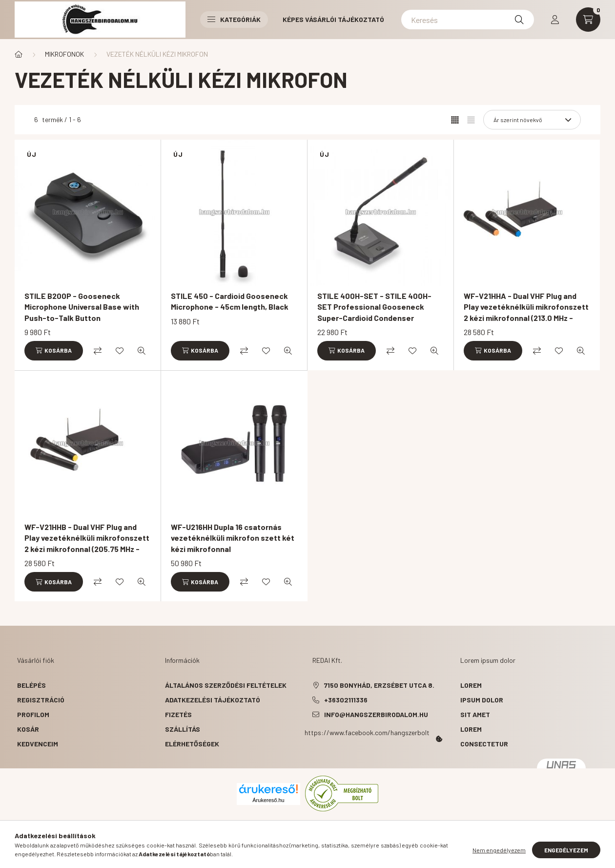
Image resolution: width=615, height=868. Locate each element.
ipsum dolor (482, 700)
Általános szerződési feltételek (226, 685)
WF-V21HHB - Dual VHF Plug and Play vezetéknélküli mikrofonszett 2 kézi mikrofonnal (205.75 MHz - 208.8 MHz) (87, 543)
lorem (471, 685)
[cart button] (588, 20)
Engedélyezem (566, 850)
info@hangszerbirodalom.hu (376, 714)
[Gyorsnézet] (142, 351)
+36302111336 (346, 700)
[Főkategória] (19, 54)
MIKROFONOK (64, 54)
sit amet (475, 714)
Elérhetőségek (192, 744)
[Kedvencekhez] (120, 351)
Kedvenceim (38, 744)
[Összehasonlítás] (98, 351)
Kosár (28, 729)
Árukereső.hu (268, 800)
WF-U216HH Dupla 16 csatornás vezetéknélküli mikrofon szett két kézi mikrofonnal (233, 538)
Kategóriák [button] (234, 19)
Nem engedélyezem (499, 850)
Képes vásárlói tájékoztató (333, 19)
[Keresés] (468, 20)
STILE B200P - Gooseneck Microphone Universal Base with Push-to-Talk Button (82, 307)
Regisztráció (41, 700)
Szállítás (183, 729)
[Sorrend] (532, 120)
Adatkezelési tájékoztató (213, 700)
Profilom (33, 714)
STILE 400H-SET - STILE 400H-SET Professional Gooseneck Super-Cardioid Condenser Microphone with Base (374, 312)
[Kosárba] (54, 351)
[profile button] (555, 20)
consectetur (484, 744)
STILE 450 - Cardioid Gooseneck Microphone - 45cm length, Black (230, 301)
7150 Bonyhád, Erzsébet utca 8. (379, 685)
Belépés (31, 685)
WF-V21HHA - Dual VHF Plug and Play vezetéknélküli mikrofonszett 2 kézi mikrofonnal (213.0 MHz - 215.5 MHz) (526, 312)
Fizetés (178, 714)
